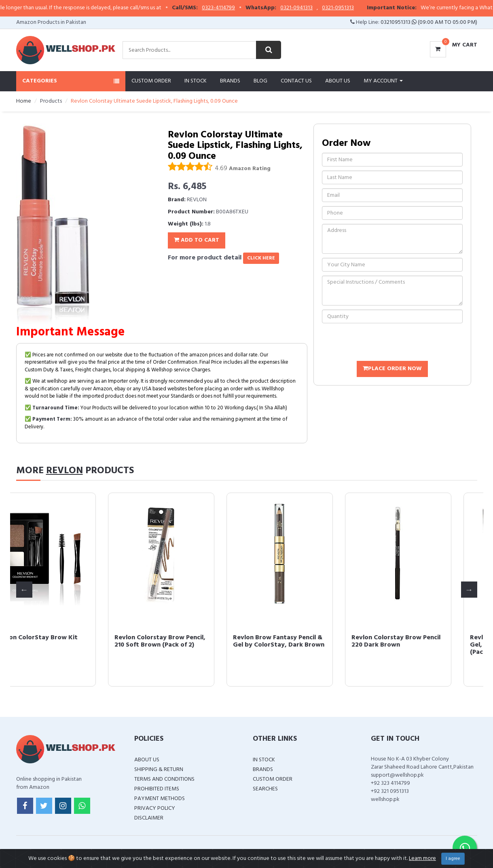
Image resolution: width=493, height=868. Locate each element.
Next (469, 590)
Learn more (422, 859)
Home (24, 101)
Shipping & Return (159, 770)
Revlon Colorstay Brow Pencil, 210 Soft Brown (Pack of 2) (187, 641)
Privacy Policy (155, 808)
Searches (265, 789)
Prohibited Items (157, 789)
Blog (260, 81)
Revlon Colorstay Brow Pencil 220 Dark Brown (423, 641)
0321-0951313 (353, 8)
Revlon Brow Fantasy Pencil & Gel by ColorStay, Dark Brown (305, 641)
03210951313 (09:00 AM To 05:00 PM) (429, 22)
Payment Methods (160, 799)
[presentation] (383, 343)
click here (261, 258)
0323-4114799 (233, 8)
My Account (383, 81)
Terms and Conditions (164, 779)
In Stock (196, 81)
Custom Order (151, 81)
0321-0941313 (311, 8)
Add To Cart (197, 240)
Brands (230, 81)
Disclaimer (149, 818)
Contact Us (296, 81)
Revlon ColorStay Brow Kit (63, 638)
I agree (453, 859)
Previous (24, 590)
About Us (338, 81)
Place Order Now (392, 369)
